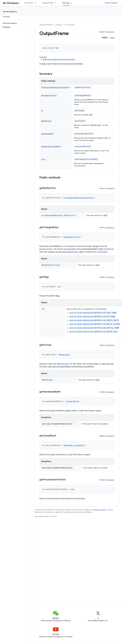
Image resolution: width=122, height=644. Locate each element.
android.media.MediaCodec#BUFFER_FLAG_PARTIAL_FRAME (94, 328)
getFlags (79, 111)
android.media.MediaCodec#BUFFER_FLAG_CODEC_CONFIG (94, 320)
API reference (10, 12)
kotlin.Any (43, 57)
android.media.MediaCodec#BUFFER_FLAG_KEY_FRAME (92, 317)
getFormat (79, 121)
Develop (59, 25)
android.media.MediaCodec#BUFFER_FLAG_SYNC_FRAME (93, 313)
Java (112, 38)
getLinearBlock (82, 146)
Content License (100, 510)
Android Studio (111, 3)
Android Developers (46, 25)
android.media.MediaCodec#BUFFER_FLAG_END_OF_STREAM (94, 324)
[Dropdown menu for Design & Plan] (57, 3)
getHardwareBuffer (83, 134)
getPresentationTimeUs (85, 159)
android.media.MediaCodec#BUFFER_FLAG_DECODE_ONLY (94, 332)
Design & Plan (48, 3)
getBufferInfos (82, 87)
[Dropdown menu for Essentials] (36, 3)
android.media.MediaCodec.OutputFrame (59, 59)
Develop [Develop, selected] (66, 3)
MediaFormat (96, 125)
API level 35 (110, 188)
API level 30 (110, 32)
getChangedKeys (82, 95)
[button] (15, 27)
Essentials (29, 3)
